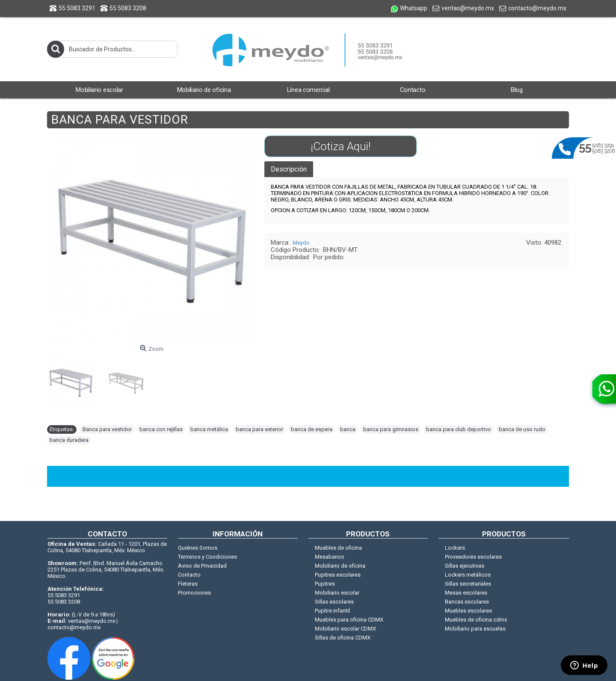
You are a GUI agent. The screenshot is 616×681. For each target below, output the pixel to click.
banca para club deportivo (459, 429)
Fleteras (188, 584)
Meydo (301, 243)
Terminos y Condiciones (207, 557)
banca (348, 429)
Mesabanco (330, 557)
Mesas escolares (466, 593)
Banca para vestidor (107, 429)
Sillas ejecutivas (465, 566)
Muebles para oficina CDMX (349, 620)
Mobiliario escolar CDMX (345, 629)
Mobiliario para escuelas (475, 629)
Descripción (289, 169)
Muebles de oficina (338, 548)
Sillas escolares (334, 602)
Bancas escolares (467, 602)
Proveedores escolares (473, 557)
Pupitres (325, 584)
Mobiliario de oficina (340, 566)
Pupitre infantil (332, 611)
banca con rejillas (161, 429)
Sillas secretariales (468, 584)
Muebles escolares (468, 611)
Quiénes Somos (198, 548)
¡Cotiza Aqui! (341, 146)
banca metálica (209, 429)
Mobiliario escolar (337, 593)
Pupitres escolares (338, 575)
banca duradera (69, 440)
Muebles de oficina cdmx (476, 620)
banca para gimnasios (391, 429)
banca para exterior (259, 429)
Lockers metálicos (468, 575)
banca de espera (312, 429)
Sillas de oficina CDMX (343, 638)
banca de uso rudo (522, 429)
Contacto (189, 575)
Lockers (455, 548)
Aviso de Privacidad (202, 566)
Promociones (194, 593)
